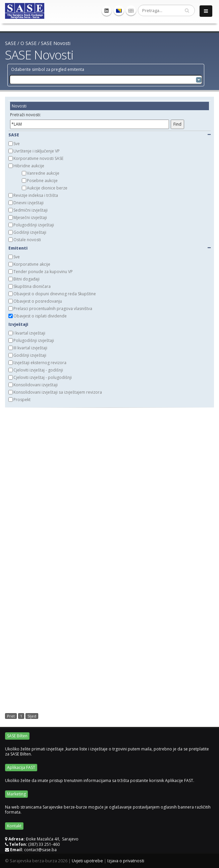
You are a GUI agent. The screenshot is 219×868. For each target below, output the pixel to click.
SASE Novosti (56, 43)
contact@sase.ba (40, 850)
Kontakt (14, 826)
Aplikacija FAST (21, 767)
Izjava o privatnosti (126, 861)
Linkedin (107, 11)
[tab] (109, 116)
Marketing (16, 794)
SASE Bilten (17, 736)
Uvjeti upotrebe (87, 861)
